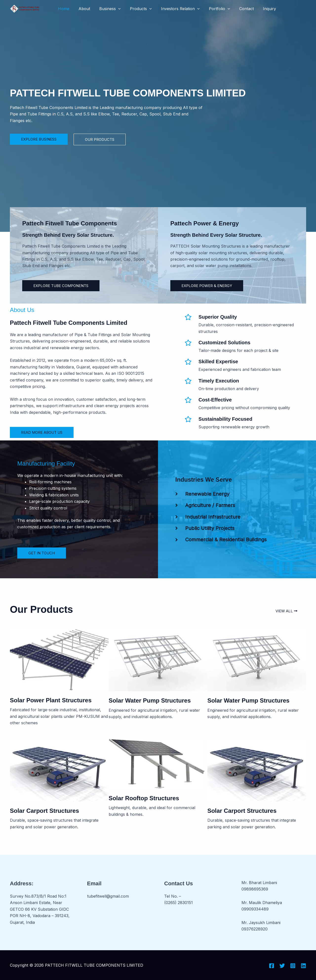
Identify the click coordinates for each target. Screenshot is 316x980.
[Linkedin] (303, 966)
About (82, 9)
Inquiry (260, 9)
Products (136, 9)
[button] (115, 9)
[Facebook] (272, 966)
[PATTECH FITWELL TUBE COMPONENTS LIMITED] (25, 8)
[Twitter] (282, 966)
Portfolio (212, 9)
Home (63, 9)
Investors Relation (174, 9)
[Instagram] (293, 966)
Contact (238, 9)
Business (107, 9)
